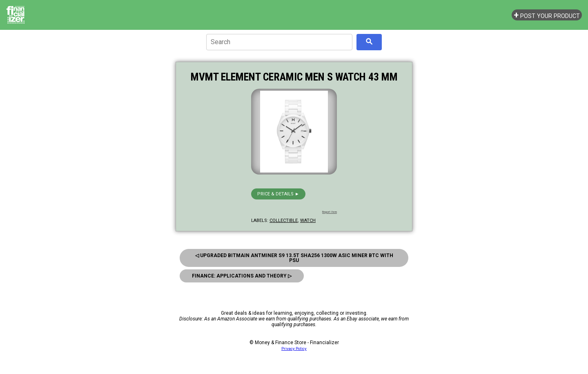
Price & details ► (278, 194)
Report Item (330, 212)
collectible (284, 221)
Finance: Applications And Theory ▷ (242, 276)
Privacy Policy (294, 348)
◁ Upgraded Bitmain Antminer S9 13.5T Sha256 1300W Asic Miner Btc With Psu (294, 258)
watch (308, 221)
